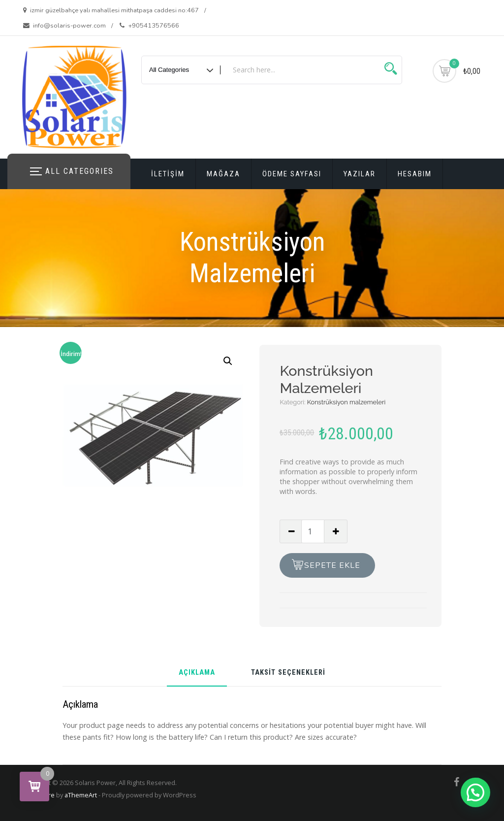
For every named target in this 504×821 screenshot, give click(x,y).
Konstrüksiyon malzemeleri (346, 402)
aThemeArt (81, 795)
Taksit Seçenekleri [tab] (288, 673)
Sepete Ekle (332, 565)
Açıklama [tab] (197, 673)
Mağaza (223, 174)
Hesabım (415, 174)
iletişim (168, 174)
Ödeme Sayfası (292, 174)
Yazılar (360, 174)
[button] (228, 361)
